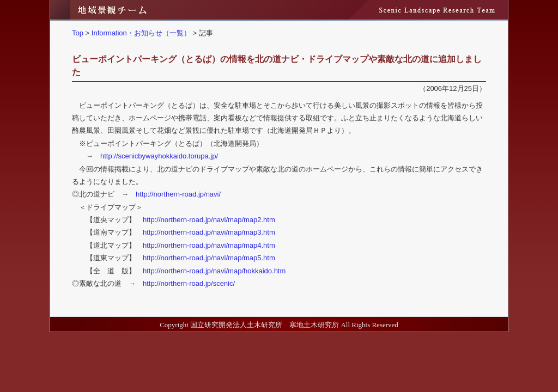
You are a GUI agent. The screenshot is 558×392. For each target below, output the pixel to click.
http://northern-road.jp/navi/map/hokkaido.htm (214, 271)
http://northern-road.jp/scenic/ (189, 283)
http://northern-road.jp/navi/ (178, 194)
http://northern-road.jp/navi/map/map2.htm (209, 220)
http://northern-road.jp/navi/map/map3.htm (209, 232)
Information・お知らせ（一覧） (141, 33)
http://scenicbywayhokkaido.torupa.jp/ (159, 156)
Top (78, 33)
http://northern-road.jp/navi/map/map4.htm (209, 245)
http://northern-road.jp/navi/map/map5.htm (209, 258)
